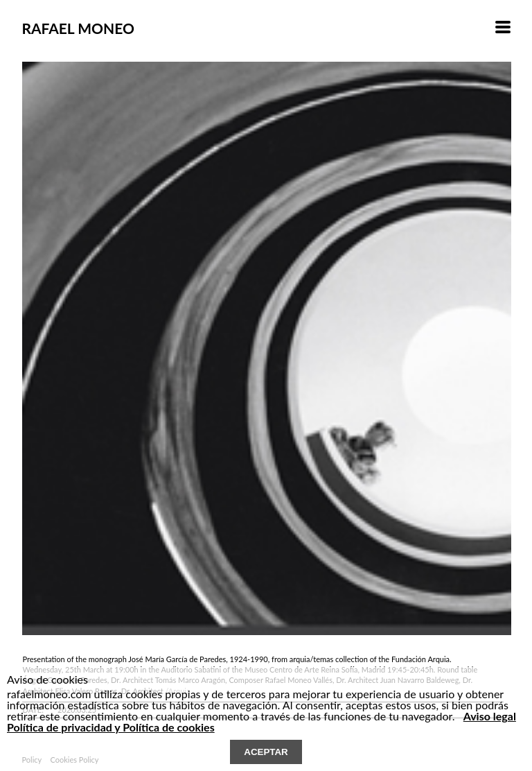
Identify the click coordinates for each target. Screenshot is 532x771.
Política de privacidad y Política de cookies (111, 727)
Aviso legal (490, 716)
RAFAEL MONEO (78, 28)
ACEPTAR (266, 752)
